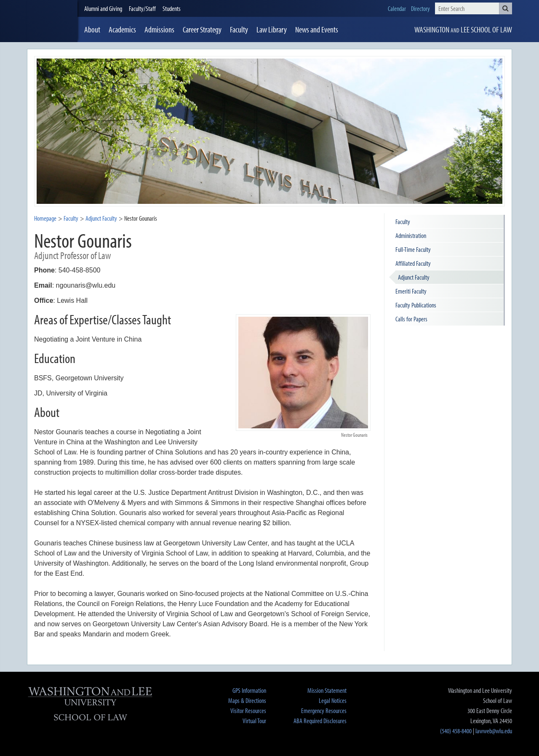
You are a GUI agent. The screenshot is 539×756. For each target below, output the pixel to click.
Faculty (71, 218)
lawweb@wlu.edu (494, 731)
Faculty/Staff (142, 8)
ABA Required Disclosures (320, 721)
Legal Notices (333, 700)
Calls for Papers (411, 319)
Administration (411, 235)
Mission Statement (327, 690)
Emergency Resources (324, 711)
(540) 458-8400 (456, 731)
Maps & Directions (247, 700)
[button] (506, 8)
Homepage (45, 218)
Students (172, 8)
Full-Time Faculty (413, 249)
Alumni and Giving (103, 8)
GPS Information (249, 690)
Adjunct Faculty (414, 277)
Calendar (397, 8)
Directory (420, 8)
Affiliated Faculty (413, 263)
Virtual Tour (254, 721)
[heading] (52, 21)
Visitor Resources (248, 711)
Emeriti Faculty (411, 291)
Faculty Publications (416, 305)
